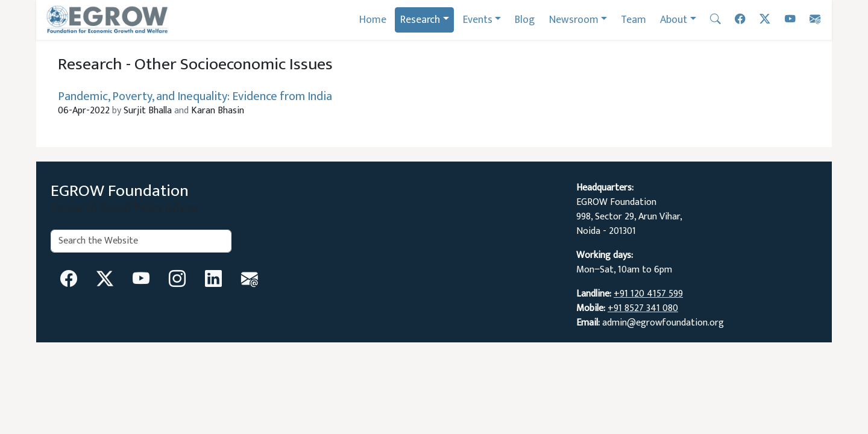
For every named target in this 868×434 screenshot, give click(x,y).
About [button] (674, 20)
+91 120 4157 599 (648, 294)
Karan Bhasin (208, 111)
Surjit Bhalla (148, 111)
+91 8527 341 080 (643, 308)
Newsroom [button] (574, 20)
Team (634, 20)
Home (373, 20)
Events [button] (478, 20)
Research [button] (420, 20)
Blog (525, 20)
